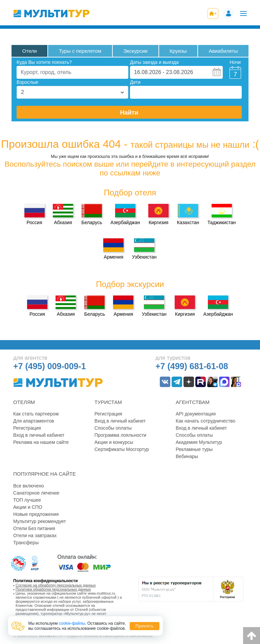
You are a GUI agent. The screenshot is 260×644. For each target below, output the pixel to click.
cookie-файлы (72, 623)
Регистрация (27, 428)
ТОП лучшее (27, 500)
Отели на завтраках (35, 535)
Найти (129, 113)
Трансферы (26, 543)
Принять (145, 626)
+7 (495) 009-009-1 (50, 366)
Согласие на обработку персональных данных (56, 585)
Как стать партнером (36, 414)
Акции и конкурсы (114, 442)
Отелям (24, 402)
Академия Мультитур (199, 442)
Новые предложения (36, 514)
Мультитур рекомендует (40, 521)
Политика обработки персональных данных (53, 589)
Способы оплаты (113, 428)
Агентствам (193, 402)
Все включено (29, 486)
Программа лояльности (120, 435)
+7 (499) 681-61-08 (192, 366)
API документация (196, 414)
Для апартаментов (34, 421)
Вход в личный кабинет (39, 435)
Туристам (108, 402)
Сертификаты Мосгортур (122, 449)
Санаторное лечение (36, 493)
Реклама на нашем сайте (41, 442)
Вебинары (187, 456)
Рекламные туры (194, 449)
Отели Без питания (34, 528)
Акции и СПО (28, 507)
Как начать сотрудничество (205, 421)
